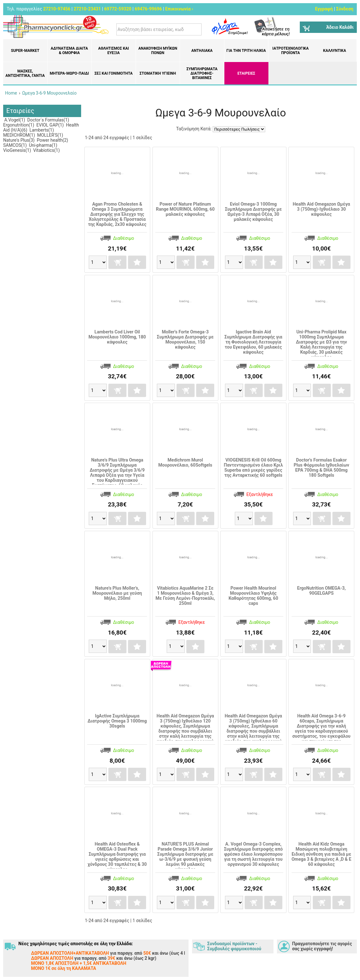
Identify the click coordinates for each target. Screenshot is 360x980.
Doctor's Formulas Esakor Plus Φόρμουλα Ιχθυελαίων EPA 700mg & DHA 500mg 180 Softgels (321, 468)
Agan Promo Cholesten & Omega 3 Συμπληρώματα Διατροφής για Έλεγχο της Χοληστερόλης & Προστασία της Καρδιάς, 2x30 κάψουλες (117, 214)
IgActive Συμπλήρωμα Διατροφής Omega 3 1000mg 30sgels (117, 721)
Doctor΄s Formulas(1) (48, 120)
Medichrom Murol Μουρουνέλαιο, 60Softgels (185, 462)
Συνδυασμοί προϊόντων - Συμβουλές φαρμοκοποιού (234, 946)
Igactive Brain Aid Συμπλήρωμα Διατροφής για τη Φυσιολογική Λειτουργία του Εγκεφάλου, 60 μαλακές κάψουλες (253, 342)
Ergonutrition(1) (19, 125)
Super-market (25, 51)
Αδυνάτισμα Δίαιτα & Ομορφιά (69, 51)
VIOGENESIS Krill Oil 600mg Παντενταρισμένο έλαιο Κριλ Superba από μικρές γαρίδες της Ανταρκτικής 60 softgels (253, 468)
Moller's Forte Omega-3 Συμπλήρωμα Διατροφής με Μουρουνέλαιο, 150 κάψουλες (185, 339)
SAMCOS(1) (15, 145)
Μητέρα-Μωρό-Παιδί (69, 73)
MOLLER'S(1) (50, 135)
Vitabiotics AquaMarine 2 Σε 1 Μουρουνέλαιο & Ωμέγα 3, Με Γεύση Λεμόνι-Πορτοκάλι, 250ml (185, 596)
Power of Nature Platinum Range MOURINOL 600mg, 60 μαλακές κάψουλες (185, 209)
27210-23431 (87, 9)
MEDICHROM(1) (19, 135)
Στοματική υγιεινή (158, 73)
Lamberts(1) (41, 130)
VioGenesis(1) (17, 150)
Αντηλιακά (202, 51)
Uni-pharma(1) (43, 145)
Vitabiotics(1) (46, 150)
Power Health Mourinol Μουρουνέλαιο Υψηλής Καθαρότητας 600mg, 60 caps (253, 596)
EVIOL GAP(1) (49, 125)
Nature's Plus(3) (19, 140)
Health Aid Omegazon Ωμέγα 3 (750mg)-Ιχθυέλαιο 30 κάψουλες (321, 209)
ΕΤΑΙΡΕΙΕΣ (246, 73)
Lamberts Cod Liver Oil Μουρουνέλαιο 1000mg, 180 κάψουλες (117, 337)
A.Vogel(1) (14, 120)
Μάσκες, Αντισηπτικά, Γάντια (25, 73)
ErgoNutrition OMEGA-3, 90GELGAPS (321, 591)
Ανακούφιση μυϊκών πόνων (158, 51)
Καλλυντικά (335, 51)
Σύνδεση (345, 9)
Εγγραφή (324, 9)
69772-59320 (118, 9)
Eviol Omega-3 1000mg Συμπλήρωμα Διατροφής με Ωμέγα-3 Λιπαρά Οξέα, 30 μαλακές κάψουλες (254, 212)
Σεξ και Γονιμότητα (114, 73)
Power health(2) (52, 140)
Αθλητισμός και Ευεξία (114, 51)
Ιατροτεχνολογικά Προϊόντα (291, 51)
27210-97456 (57, 9)
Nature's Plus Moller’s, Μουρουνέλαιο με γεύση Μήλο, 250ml (117, 593)
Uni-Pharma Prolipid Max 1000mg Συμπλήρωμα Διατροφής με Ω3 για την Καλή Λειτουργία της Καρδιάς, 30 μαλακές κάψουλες (321, 344)
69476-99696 (148, 9)
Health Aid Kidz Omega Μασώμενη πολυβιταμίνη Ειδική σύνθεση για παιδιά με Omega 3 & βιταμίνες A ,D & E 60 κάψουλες (321, 854)
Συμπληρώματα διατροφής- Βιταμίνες (202, 73)
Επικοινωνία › (179, 9)
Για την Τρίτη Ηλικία (246, 51)
